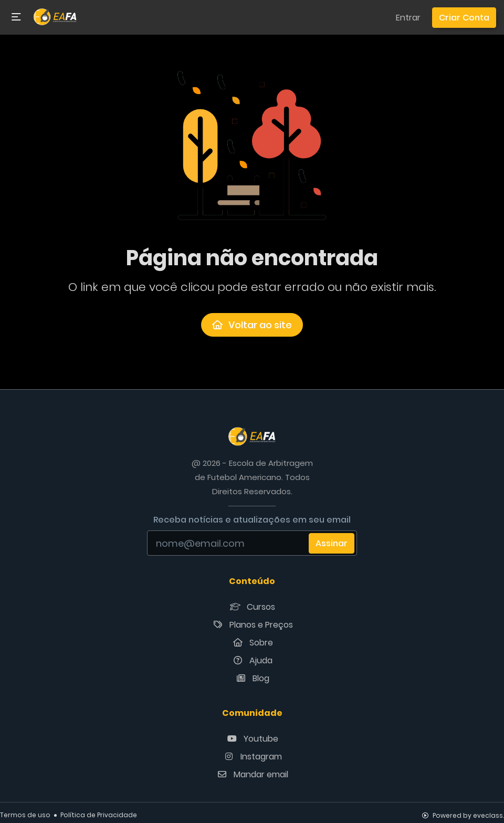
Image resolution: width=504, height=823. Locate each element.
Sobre (252, 643)
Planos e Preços (252, 625)
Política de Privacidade (99, 815)
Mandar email (252, 774)
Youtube (252, 739)
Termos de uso (25, 815)
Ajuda (252, 660)
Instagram (252, 757)
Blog (252, 678)
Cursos (252, 607)
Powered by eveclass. (463, 815)
